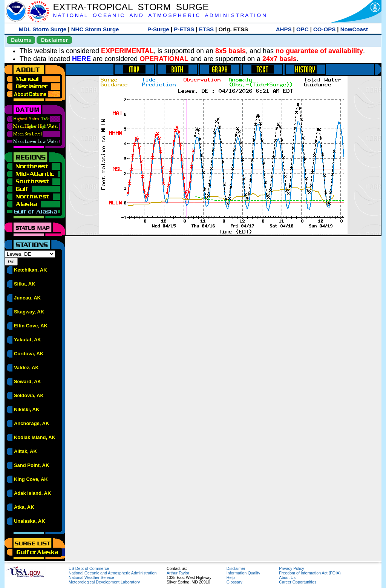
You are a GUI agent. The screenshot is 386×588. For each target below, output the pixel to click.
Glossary (234, 582)
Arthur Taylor (178, 573)
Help (231, 577)
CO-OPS (324, 29)
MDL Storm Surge (43, 29)
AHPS (284, 29)
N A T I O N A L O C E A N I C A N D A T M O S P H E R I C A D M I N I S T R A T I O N (159, 15)
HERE (81, 59)
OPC (303, 29)
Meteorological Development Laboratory (104, 582)
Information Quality (243, 573)
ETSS (206, 29)
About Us (287, 577)
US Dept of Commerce (89, 568)
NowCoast (354, 29)
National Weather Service (91, 577)
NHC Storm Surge (95, 29)
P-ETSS (184, 29)
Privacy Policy (291, 568)
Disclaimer (54, 40)
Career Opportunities (298, 582)
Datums (21, 40)
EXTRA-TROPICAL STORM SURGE (131, 7)
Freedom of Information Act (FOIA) (310, 573)
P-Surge (158, 29)
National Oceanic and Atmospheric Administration (113, 573)
